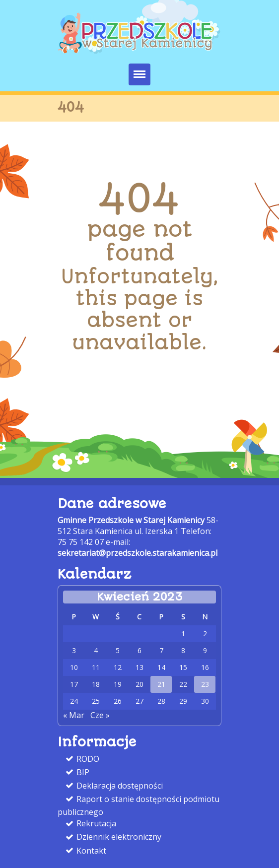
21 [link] (161, 684)
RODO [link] (87, 758)
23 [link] (205, 684)
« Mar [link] (74, 715)
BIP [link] (82, 772)
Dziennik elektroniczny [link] (118, 837)
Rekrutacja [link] (95, 823)
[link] (139, 51)
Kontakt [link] (90, 851)
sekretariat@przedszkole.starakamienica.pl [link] (138, 553)
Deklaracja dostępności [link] (119, 786)
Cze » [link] (100, 715)
